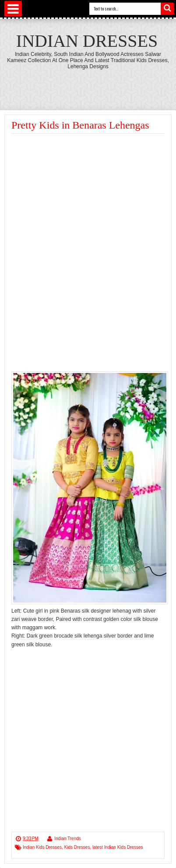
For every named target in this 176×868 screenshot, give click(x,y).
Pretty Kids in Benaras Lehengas (80, 125)
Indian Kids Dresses (42, 847)
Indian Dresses (87, 41)
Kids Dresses (77, 847)
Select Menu (13, 9)
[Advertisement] (85, 199)
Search (167, 9)
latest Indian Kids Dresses (118, 847)
